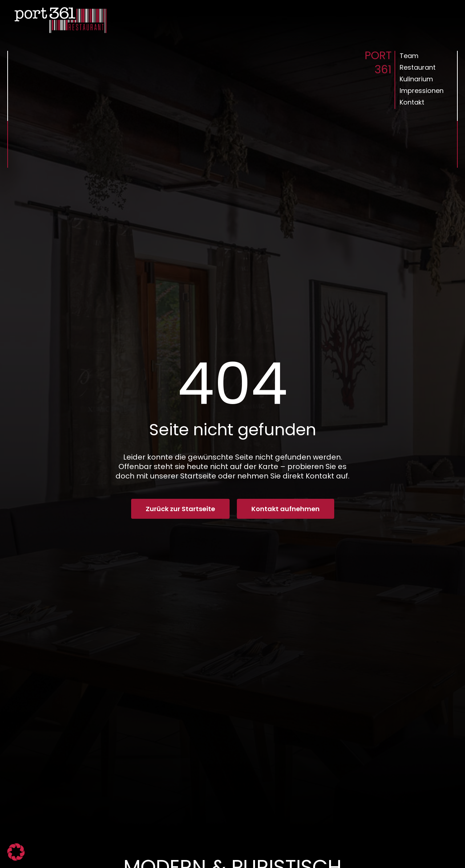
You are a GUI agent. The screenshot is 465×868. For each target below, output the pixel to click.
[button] (16, 852)
